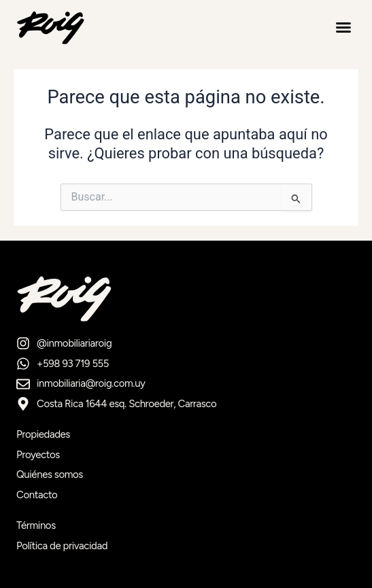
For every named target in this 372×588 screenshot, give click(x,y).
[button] (343, 27)
